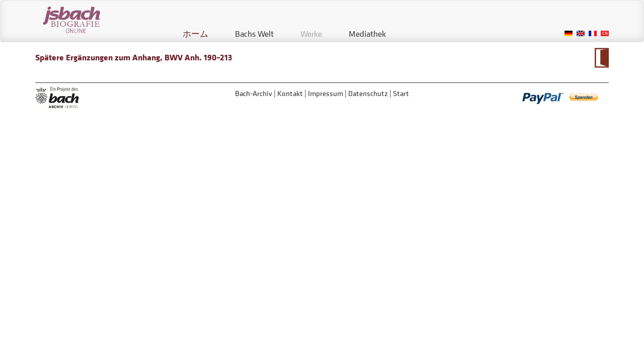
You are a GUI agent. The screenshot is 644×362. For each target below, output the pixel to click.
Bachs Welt (254, 34)
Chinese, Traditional (605, 33)
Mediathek (367, 34)
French (593, 33)
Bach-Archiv (254, 93)
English (581, 33)
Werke (311, 34)
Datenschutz (368, 93)
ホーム (195, 34)
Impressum (326, 93)
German (569, 33)
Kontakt (290, 93)
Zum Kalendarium (601, 58)
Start (401, 93)
